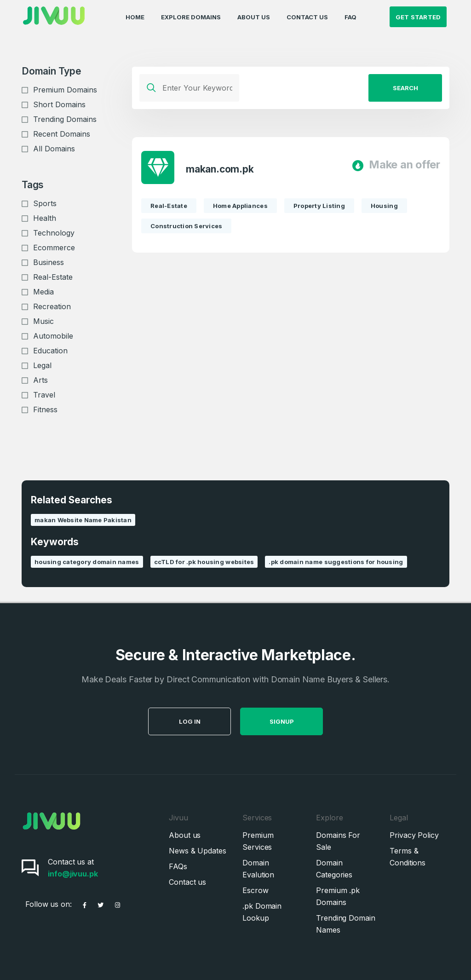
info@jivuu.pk (73, 874)
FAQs (178, 866)
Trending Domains (65, 119)
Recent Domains (62, 134)
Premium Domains (65, 90)
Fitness (45, 409)
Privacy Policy (414, 835)
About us (185, 835)
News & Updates (198, 851)
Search (405, 88)
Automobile (53, 336)
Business (49, 262)
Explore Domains (191, 17)
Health (45, 218)
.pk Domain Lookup (262, 912)
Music (43, 321)
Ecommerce (54, 248)
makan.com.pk (220, 170)
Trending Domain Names (346, 924)
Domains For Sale (338, 841)
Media (43, 292)
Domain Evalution (258, 869)
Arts (40, 380)
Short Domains (59, 104)
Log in (211, 721)
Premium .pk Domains (338, 896)
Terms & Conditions (408, 857)
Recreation (52, 306)
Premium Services (258, 841)
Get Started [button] (418, 17)
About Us (254, 17)
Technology (54, 233)
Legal (42, 365)
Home (135, 17)
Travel (44, 395)
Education (50, 351)
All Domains (54, 149)
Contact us (187, 882)
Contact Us (307, 17)
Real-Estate (53, 277)
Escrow (256, 890)
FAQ (350, 17)
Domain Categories (334, 869)
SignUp (303, 721)
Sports (45, 203)
